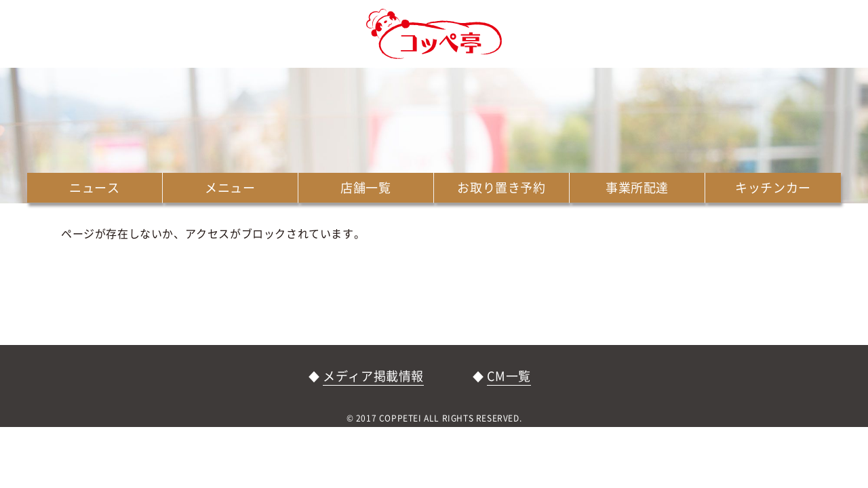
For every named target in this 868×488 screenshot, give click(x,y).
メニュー (230, 187)
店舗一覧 (366, 187)
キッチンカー (773, 187)
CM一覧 (509, 376)
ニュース (94, 187)
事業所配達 (637, 187)
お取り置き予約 (501, 187)
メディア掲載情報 (373, 376)
